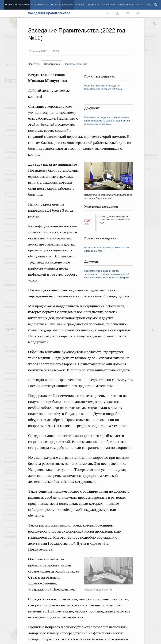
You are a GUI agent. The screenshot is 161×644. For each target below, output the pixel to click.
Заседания (67, 5)
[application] (109, 176)
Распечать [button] (128, 13)
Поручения (94, 5)
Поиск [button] (156, 5)
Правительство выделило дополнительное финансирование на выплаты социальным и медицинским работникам (107, 121)
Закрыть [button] (157, 26)
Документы (80, 5)
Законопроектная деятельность (118, 5)
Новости (55, 5)
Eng (149, 5)
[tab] (35, 64)
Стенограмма (52, 64)
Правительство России (17, 5)
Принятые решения (75, 64)
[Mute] (119, 186)
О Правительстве (40, 5)
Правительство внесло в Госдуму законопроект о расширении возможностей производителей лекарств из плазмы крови (107, 274)
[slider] (100, 186)
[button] (109, 176)
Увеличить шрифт (118, 13)
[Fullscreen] (129, 186)
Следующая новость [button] (8, 330)
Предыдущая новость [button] (153, 330)
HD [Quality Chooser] (124, 186)
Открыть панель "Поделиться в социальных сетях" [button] (138, 13)
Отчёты (140, 5)
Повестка (33, 64)
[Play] (88, 186)
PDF (88, 221)
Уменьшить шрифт (107, 13)
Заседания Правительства (49, 13)
